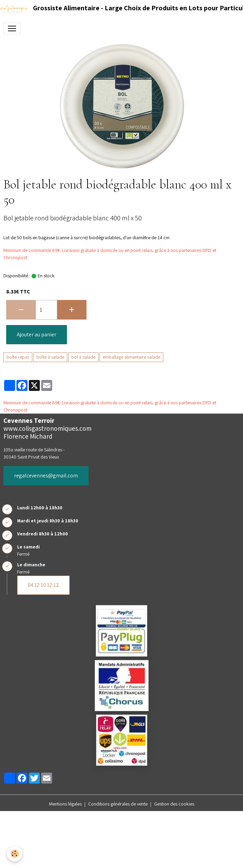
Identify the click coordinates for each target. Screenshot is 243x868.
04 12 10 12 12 (43, 585)
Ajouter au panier (37, 334)
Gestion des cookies (174, 804)
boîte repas (18, 357)
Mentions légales (65, 804)
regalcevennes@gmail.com (46, 476)
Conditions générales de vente (118, 804)
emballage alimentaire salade (131, 357)
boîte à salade (50, 357)
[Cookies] (15, 854)
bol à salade (83, 357)
